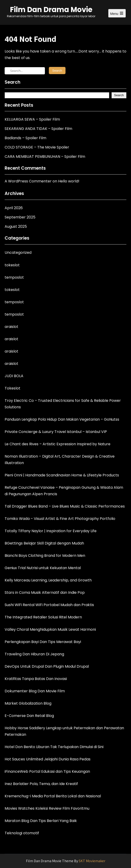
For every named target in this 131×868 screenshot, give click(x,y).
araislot (11, 327)
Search (12, 82)
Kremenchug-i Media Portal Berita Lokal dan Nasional (53, 796)
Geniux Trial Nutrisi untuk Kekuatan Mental (43, 568)
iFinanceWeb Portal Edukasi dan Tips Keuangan (47, 771)
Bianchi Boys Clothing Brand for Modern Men (45, 556)
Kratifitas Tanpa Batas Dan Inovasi (36, 679)
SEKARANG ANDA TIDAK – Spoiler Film (38, 129)
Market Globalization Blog (28, 703)
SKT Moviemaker (92, 861)
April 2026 (14, 208)
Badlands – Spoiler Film (25, 138)
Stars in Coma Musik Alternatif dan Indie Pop (45, 592)
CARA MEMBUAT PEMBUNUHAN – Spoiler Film (45, 157)
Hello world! (69, 181)
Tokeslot (12, 388)
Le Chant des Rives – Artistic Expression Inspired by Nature (58, 444)
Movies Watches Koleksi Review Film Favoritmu (47, 808)
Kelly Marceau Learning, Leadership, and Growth (48, 580)
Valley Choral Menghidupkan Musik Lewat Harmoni (50, 629)
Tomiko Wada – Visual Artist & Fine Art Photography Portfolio (60, 519)
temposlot (14, 277)
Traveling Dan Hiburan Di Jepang (34, 654)
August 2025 (16, 226)
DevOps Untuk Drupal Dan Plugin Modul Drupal (47, 666)
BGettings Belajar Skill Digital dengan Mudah (44, 543)
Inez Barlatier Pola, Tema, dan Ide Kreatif (41, 784)
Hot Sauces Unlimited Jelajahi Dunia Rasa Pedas (48, 759)
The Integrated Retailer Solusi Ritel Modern (43, 617)
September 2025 (20, 217)
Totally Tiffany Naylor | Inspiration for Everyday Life (51, 531)
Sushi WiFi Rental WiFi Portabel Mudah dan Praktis (49, 605)
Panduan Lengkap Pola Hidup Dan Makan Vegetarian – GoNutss (62, 419)
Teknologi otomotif (22, 833)
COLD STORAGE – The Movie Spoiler (37, 147)
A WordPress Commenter (28, 181)
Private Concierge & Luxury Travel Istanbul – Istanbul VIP (56, 432)
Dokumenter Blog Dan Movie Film (35, 691)
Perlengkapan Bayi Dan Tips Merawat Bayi (43, 642)
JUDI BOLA (14, 376)
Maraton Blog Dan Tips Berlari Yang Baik (41, 821)
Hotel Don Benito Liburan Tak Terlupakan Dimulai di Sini (54, 747)
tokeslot (12, 265)
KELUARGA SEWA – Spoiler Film (32, 119)
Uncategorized (18, 252)
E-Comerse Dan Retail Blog (29, 716)
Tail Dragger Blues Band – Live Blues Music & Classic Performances (65, 506)
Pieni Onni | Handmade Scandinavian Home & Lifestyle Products (62, 475)
